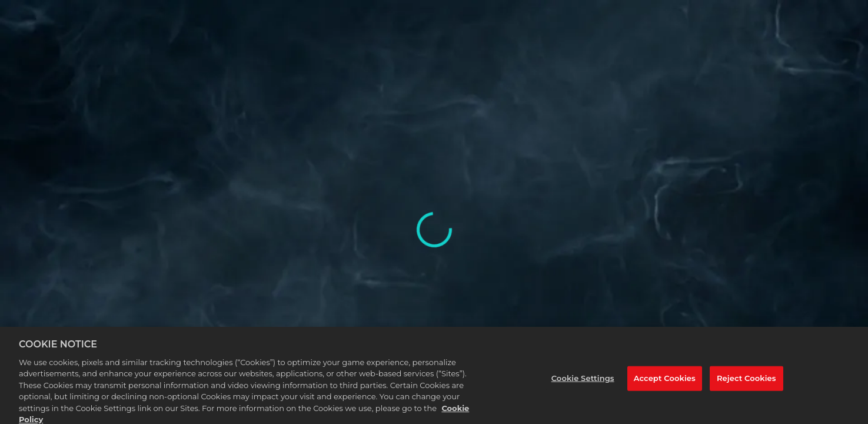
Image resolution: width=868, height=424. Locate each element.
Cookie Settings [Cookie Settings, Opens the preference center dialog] (583, 382)
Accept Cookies (665, 382)
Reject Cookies (746, 382)
